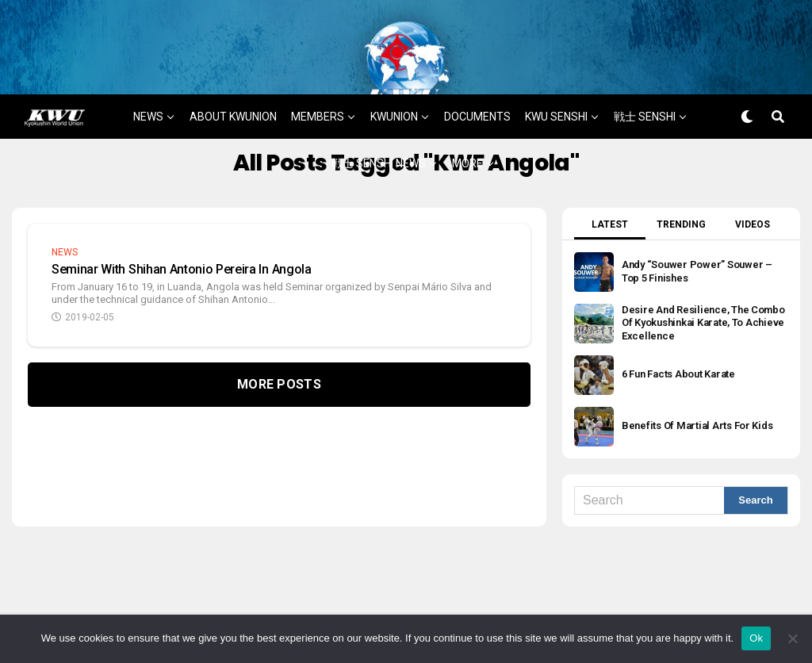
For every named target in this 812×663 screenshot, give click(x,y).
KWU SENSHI (556, 69)
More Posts (279, 337)
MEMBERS (318, 69)
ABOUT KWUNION (233, 69)
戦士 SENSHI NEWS (379, 116)
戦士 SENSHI (645, 69)
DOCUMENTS (477, 69)
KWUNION (394, 69)
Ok (756, 638)
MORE (467, 116)
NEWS (148, 69)
